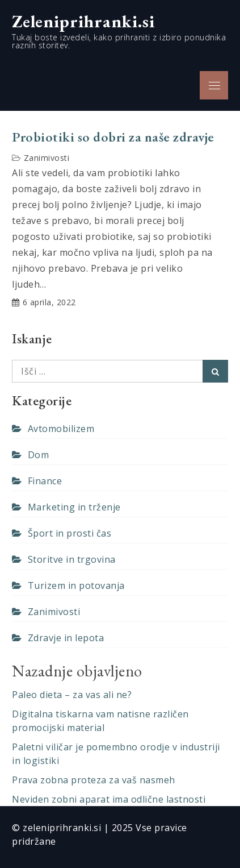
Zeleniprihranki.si (83, 21)
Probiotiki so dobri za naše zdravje (113, 137)
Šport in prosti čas (70, 533)
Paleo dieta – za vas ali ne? (72, 695)
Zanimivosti (47, 158)
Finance (45, 481)
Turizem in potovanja (76, 585)
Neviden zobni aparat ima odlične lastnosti (109, 799)
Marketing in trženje (74, 507)
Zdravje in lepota (66, 638)
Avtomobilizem (61, 429)
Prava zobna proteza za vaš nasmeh (94, 780)
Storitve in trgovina (72, 559)
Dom (39, 455)
